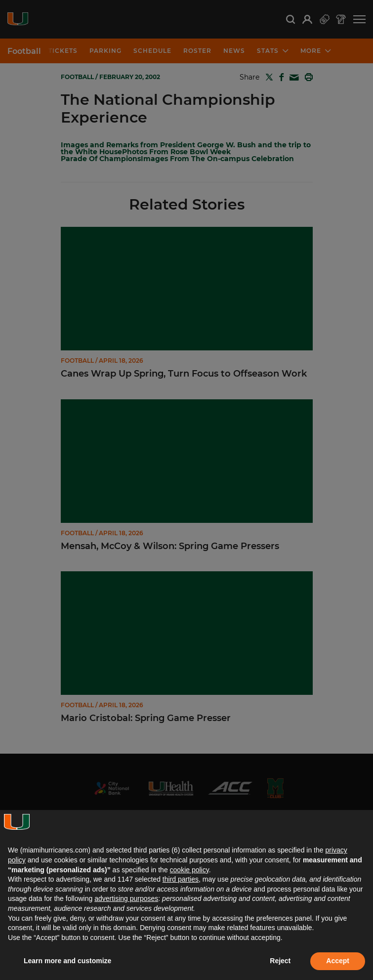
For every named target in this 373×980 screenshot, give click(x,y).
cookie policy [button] (189, 870)
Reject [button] (280, 961)
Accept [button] (338, 961)
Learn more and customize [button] (67, 961)
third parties (181, 879)
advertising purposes (126, 898)
